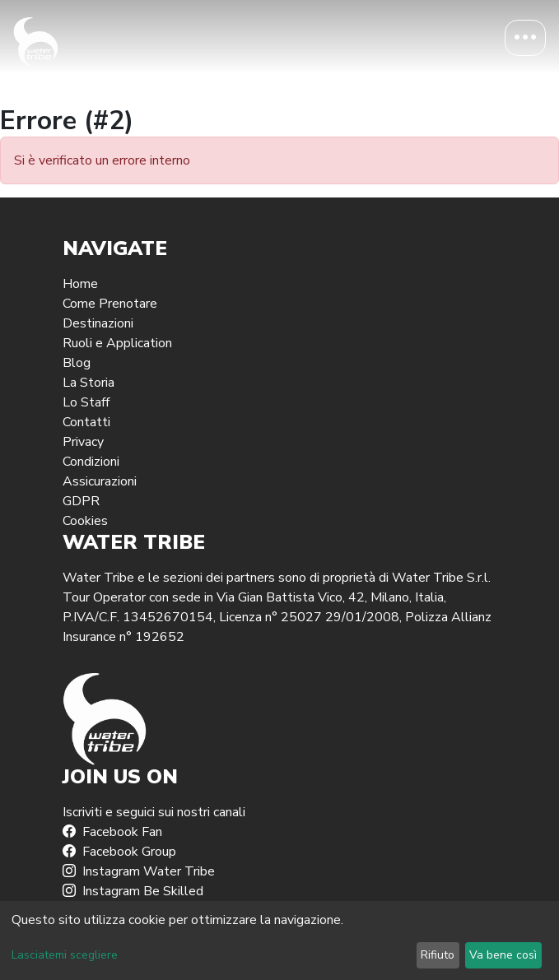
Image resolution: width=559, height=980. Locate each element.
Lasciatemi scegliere (65, 955)
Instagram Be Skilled (133, 891)
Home (80, 284)
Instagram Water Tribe (139, 871)
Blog (77, 363)
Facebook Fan (112, 832)
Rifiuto (438, 955)
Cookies (85, 521)
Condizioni (91, 462)
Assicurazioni (100, 481)
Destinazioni (98, 323)
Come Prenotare (110, 304)
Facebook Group (119, 852)
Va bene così (503, 955)
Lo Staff (86, 402)
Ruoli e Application (117, 343)
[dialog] (279, 941)
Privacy (83, 442)
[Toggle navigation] (525, 38)
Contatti (86, 422)
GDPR (81, 501)
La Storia (89, 383)
